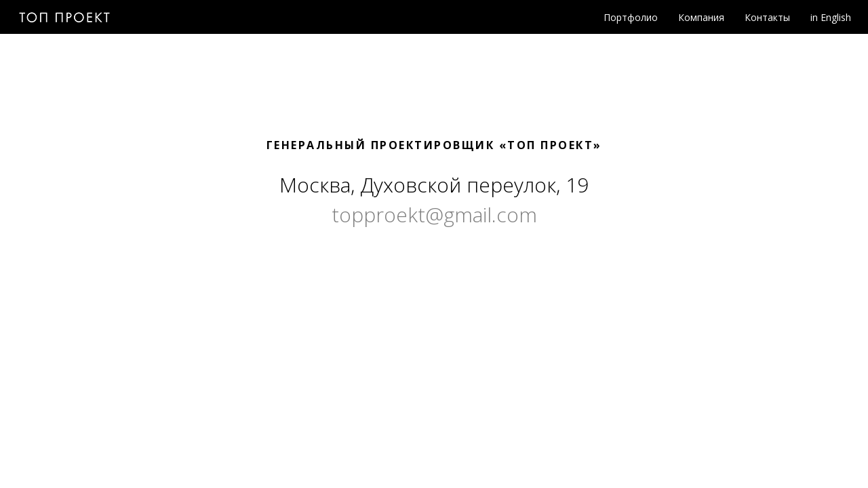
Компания (701, 17)
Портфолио (631, 17)
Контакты (767, 17)
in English (831, 17)
